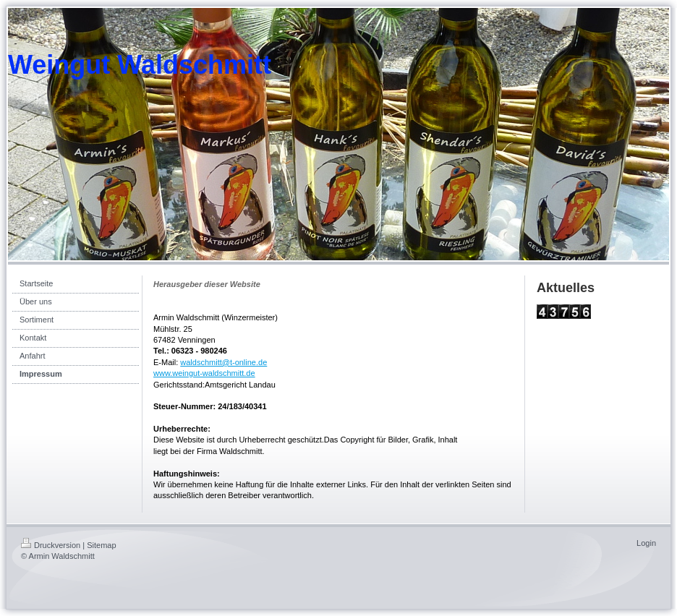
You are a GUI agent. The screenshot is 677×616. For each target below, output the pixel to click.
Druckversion (51, 545)
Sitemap (101, 545)
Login (646, 543)
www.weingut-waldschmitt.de (204, 373)
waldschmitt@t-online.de (223, 362)
